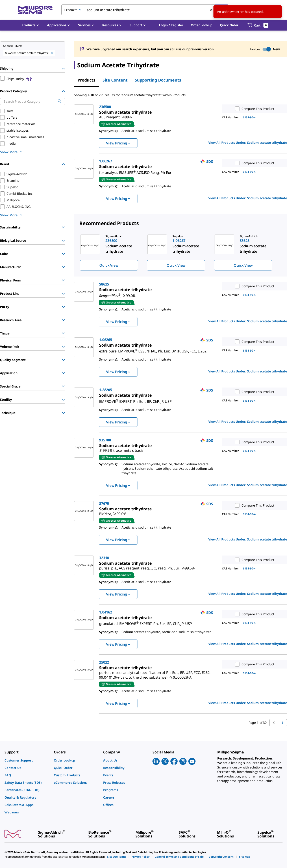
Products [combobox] (71, 10)
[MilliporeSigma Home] (35, 10)
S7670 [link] (104, 503)
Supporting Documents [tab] (158, 80)
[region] (180, 252)
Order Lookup (201, 25)
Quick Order (229, 25)
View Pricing (118, 143)
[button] (171, 25)
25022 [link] (104, 662)
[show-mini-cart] (258, 25)
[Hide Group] (63, 69)
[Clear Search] (211, 10)
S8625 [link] (104, 284)
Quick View (109, 265)
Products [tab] (86, 80)
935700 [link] (105, 440)
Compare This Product (254, 109)
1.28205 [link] (106, 390)
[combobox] (145, 10)
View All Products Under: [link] (248, 143)
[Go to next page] (283, 723)
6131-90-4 (249, 117)
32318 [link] (104, 558)
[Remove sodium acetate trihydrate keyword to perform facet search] (52, 53)
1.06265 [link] (106, 340)
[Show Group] (63, 227)
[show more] (12, 152)
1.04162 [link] (106, 612)
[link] (115, 115)
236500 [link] (105, 107)
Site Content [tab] (115, 80)
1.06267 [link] (106, 161)
